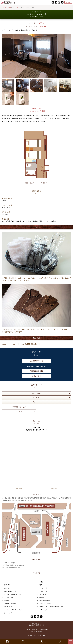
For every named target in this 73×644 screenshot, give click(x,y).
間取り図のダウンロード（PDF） (37, 183)
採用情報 (7, 600)
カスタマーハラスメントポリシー (14, 610)
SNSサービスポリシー (11, 607)
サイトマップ (8, 613)
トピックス (7, 585)
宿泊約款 (19, 412)
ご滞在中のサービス (19, 407)
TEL (36, 371)
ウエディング (43, 588)
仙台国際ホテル (8, 2)
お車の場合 (19, 489)
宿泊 (9, 7)
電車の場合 (54, 489)
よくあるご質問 (9, 597)
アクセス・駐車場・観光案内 (13, 594)
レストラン (7, 588)
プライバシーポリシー (46, 604)
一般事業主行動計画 (10, 604)
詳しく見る (36, 573)
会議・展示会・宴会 (10, 591)
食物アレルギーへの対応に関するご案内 (51, 607)
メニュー (71, 642)
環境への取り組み (45, 600)
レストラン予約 (23, 643)
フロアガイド (43, 591)
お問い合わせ (36, 376)
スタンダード (17, 7)
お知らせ (42, 582)
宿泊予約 (8, 643)
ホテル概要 (43, 594)
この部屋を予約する (36, 361)
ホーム (4, 7)
